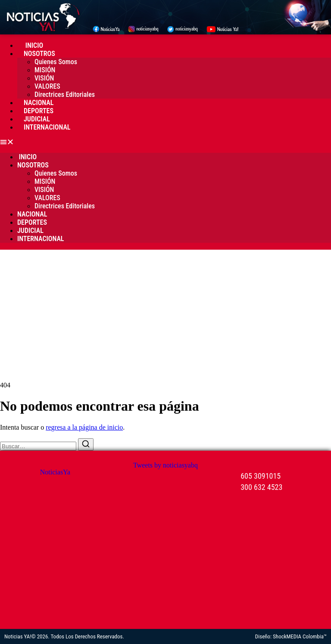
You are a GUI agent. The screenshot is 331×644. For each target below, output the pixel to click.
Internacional (47, 127)
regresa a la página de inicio (84, 427)
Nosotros (39, 54)
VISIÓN (44, 78)
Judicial (37, 119)
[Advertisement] (165, 314)
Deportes (39, 111)
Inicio (33, 45)
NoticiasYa (55, 472)
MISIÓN (45, 70)
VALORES (47, 86)
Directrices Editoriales (65, 94)
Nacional (39, 103)
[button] (165, 142)
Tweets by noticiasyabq (165, 465)
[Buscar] (86, 444)
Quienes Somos (56, 62)
